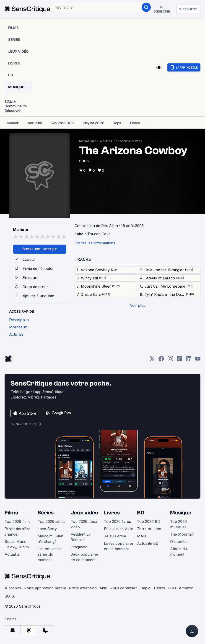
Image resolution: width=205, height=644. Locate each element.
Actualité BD (148, 543)
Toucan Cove (99, 234)
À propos (13, 588)
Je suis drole (115, 536)
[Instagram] (170, 360)
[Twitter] (152, 360)
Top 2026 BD (149, 521)
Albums (105, 141)
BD (141, 513)
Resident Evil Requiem (82, 537)
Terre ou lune (149, 529)
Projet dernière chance (17, 532)
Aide (103, 588)
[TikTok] (179, 360)
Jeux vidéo (84, 513)
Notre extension (83, 588)
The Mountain (182, 534)
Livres (112, 513)
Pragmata (79, 547)
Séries (46, 513)
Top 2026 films (17, 521)
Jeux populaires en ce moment (85, 557)
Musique (181, 513)
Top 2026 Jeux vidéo (84, 524)
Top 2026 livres (117, 521)
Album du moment (179, 552)
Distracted (179, 542)
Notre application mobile (45, 588)
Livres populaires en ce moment (119, 546)
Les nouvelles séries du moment (49, 554)
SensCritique (88, 141)
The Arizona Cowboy (128, 141)
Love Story (47, 529)
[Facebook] (161, 360)
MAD (141, 536)
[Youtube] (198, 360)
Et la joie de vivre (119, 529)
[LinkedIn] (189, 360)
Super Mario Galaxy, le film (17, 544)
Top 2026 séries (52, 521)
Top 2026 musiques (178, 524)
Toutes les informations (95, 243)
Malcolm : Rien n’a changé (50, 539)
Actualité (12, 554)
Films (11, 513)
